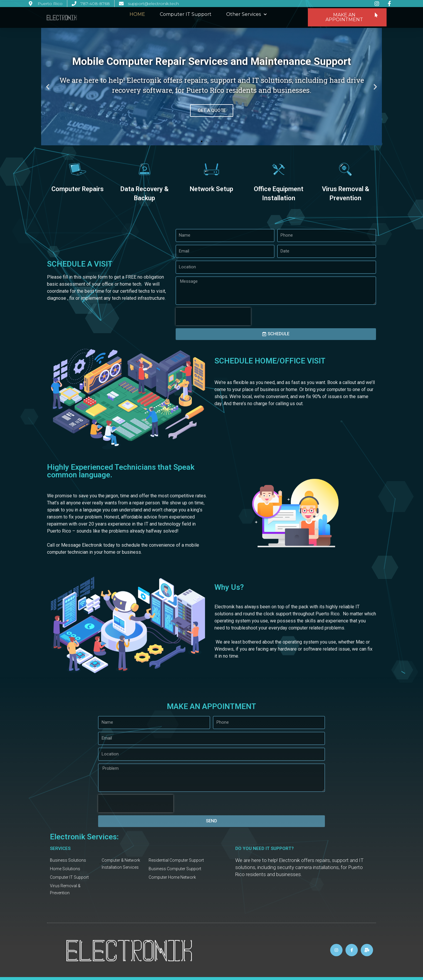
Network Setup (211, 189)
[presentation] (213, 316)
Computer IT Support (186, 14)
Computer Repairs (78, 189)
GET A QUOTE (212, 110)
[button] (347, 17)
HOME (137, 14)
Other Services (246, 14)
